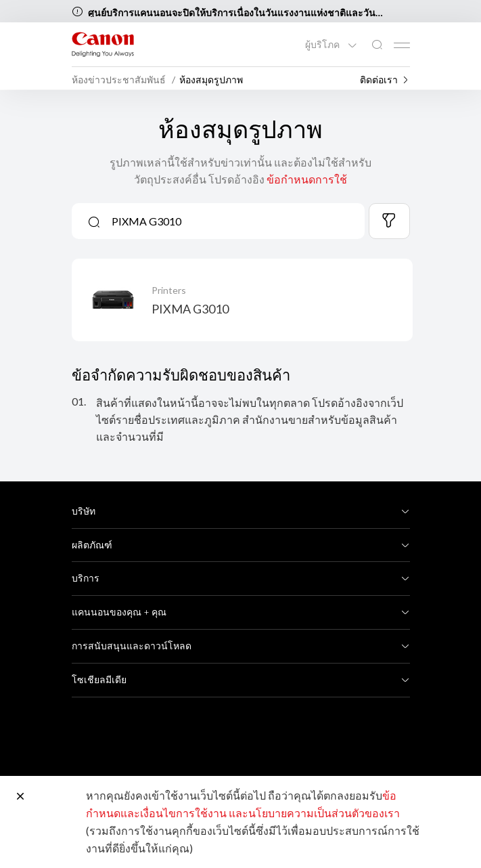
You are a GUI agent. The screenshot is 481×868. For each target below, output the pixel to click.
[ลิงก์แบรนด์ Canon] (103, 44)
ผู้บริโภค (323, 45)
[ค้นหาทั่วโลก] (377, 45)
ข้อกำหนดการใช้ (307, 179)
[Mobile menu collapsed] (402, 45)
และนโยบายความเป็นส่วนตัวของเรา (314, 813)
